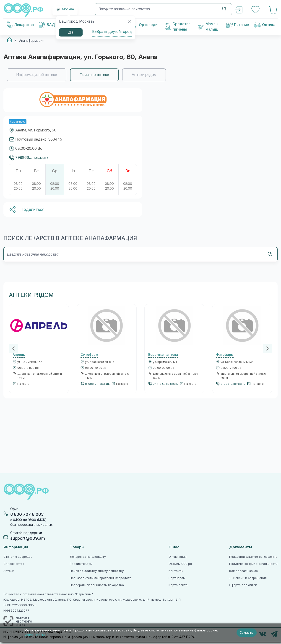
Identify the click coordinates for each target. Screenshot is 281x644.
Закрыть (247, 633)
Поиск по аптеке (94, 75)
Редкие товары (81, 564)
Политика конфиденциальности (253, 564)
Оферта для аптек (243, 585)
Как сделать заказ (243, 571)
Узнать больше (36, 635)
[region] (140, 75)
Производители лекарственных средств (101, 578)
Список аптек (14, 564)
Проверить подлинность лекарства (97, 585)
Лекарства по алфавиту (88, 557)
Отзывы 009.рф (180, 564)
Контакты (176, 571)
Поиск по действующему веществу (97, 571)
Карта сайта (178, 585)
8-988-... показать (97, 384)
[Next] (268, 348)
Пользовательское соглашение (253, 557)
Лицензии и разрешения (248, 578)
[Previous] (13, 348)
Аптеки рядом (144, 75)
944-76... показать (165, 384)
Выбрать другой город (112, 32)
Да (71, 32)
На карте (23, 384)
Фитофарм (89, 355)
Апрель (19, 355)
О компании (178, 557)
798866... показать (32, 158)
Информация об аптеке (37, 75)
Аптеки (9, 571)
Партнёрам (177, 578)
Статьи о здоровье (18, 557)
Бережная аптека (163, 355)
